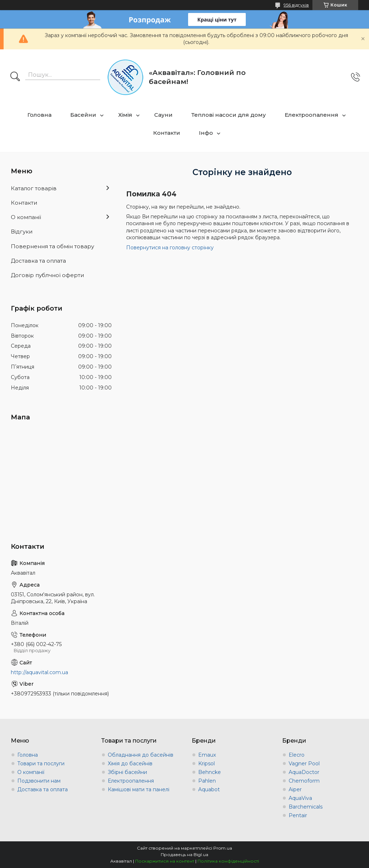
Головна (39, 115)
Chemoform (304, 781)
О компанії (26, 217)
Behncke (210, 772)
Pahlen (207, 781)
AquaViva (300, 798)
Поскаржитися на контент (165, 861)
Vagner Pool (304, 764)
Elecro (297, 755)
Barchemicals (306, 807)
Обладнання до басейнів (141, 755)
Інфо (206, 133)
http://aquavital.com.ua (39, 672)
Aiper (295, 789)
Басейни (83, 115)
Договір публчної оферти (47, 275)
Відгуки (22, 232)
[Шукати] (15, 77)
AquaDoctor (304, 772)
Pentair (298, 815)
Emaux (207, 755)
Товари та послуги (41, 764)
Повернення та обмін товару (52, 246)
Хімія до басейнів (130, 764)
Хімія (125, 115)
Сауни (163, 115)
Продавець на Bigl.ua (184, 854)
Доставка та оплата (38, 261)
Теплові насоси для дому (229, 115)
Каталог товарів (34, 188)
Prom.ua (223, 848)
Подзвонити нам (39, 781)
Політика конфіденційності (228, 861)
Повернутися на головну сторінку (170, 248)
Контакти (167, 133)
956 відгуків (296, 5)
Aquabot (209, 789)
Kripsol (206, 764)
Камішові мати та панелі (139, 789)
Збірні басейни (127, 772)
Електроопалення (312, 115)
